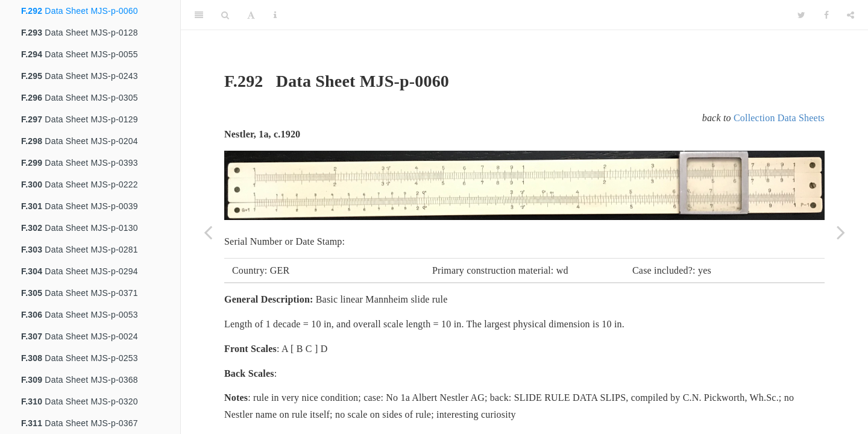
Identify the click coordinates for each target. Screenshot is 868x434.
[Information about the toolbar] (275, 15)
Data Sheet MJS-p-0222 (80, 184)
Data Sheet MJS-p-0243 (80, 76)
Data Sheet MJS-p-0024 (80, 336)
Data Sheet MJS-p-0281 (80, 250)
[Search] (225, 15)
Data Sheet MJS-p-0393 (80, 163)
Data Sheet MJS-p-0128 (80, 33)
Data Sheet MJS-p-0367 (80, 423)
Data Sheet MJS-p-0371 (80, 293)
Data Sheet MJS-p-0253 (80, 358)
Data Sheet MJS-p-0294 (80, 271)
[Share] (851, 15)
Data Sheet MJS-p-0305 (80, 98)
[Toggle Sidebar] (199, 15)
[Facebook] (826, 15)
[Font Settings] (251, 15)
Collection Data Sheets (779, 118)
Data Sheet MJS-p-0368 (80, 380)
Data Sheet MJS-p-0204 (80, 141)
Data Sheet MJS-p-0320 (80, 401)
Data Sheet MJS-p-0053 (80, 315)
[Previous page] (208, 232)
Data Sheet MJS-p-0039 (80, 206)
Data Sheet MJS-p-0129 (80, 119)
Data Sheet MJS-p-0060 (80, 11)
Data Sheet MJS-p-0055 (80, 54)
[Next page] (841, 232)
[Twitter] (801, 15)
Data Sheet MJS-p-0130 (80, 228)
